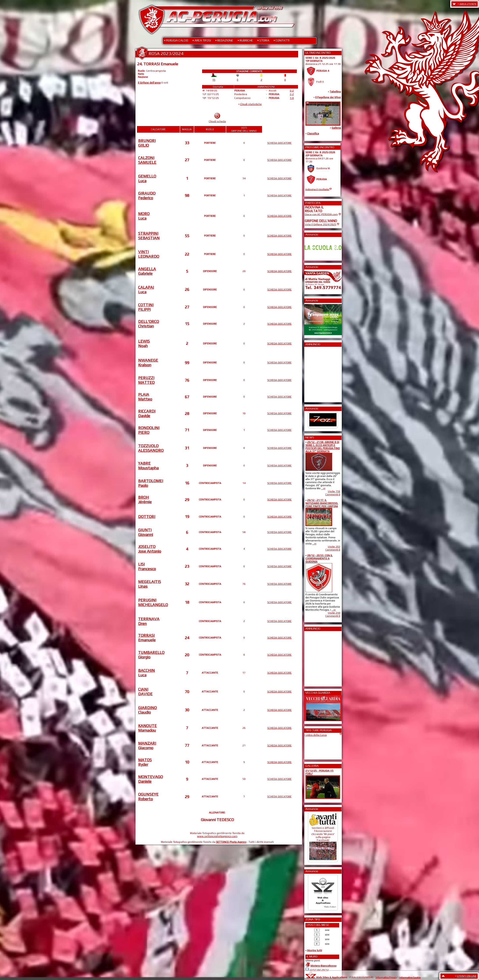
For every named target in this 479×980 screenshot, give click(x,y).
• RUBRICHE (245, 40)
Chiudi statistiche (251, 104)
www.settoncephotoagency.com (217, 836)
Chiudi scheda (217, 121)
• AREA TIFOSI (202, 40)
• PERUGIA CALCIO (176, 40)
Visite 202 (334, 547)
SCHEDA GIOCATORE (279, 143)
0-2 (292, 91)
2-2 (292, 94)
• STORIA (263, 40)
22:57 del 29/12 (319, 970)
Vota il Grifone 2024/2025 (321, 224)
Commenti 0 (333, 494)
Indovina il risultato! (317, 189)
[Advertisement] (318, 373)
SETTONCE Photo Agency (231, 842)
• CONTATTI (281, 40)
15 (214, 80)
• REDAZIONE (224, 40)
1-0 (292, 98)
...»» (323, 488)
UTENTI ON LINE (467, 976)
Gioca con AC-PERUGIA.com (321, 214)
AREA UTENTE (468, 4)
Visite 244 (334, 613)
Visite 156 (334, 491)
